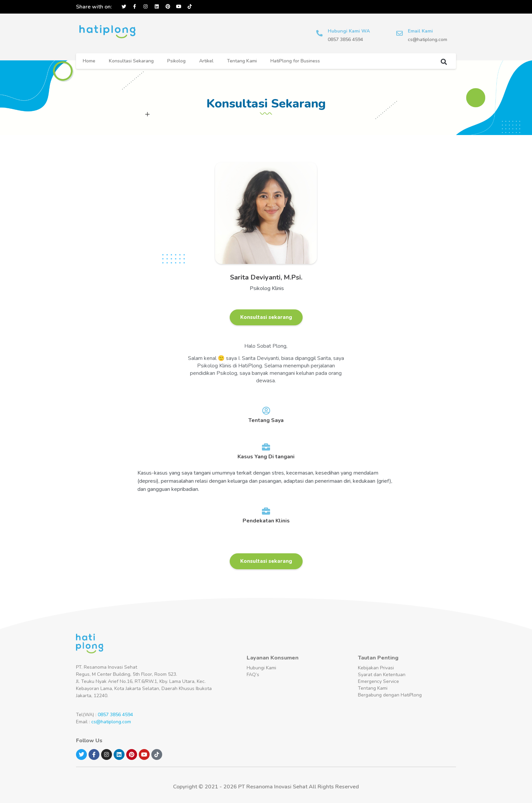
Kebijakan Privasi (376, 668)
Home (89, 61)
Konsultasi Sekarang (131, 61)
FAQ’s (253, 675)
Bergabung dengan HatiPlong (390, 695)
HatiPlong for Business (295, 61)
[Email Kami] (400, 34)
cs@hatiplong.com (111, 722)
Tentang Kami (242, 61)
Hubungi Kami (261, 668)
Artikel (206, 61)
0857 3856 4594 (115, 715)
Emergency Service (378, 681)
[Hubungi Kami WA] (320, 34)
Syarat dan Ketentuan (382, 675)
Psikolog (176, 61)
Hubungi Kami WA (349, 31)
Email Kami (421, 31)
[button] (444, 62)
